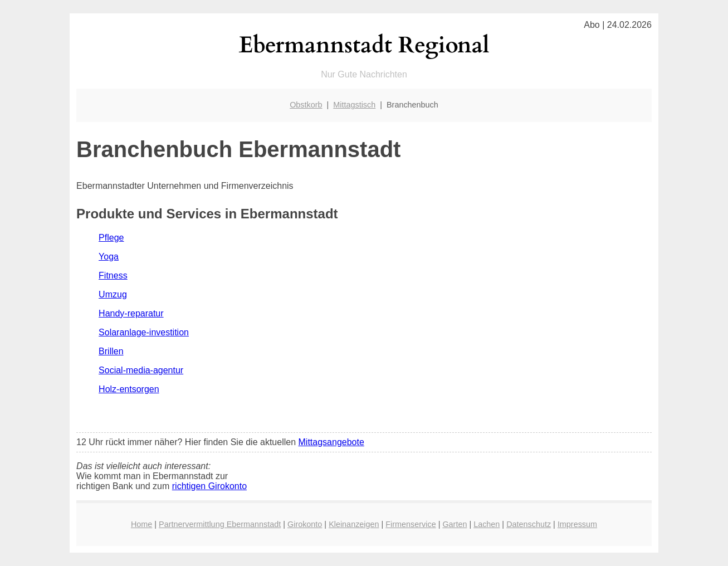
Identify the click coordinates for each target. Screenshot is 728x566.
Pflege (111, 238)
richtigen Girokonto (209, 486)
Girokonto (305, 524)
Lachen (487, 524)
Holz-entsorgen (129, 389)
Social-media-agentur (141, 370)
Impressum (577, 524)
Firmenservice (411, 524)
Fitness (113, 275)
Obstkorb (306, 105)
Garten (455, 524)
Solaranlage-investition (144, 332)
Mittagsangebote (331, 442)
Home (141, 524)
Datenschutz (529, 524)
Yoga (109, 257)
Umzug (113, 294)
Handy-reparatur (131, 313)
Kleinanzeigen (354, 524)
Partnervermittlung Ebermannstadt (220, 524)
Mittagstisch (354, 105)
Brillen (111, 351)
